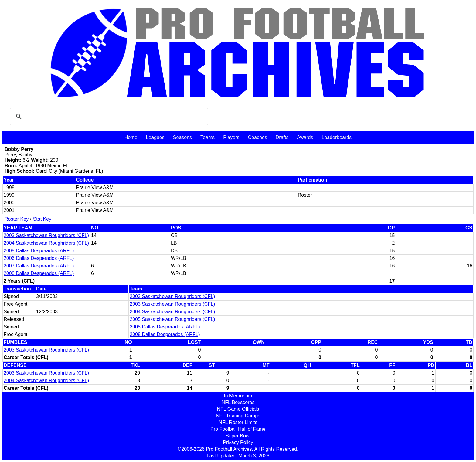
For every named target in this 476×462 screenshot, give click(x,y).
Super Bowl (238, 436)
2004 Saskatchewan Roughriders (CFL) (46, 243)
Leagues (155, 137)
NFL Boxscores (238, 402)
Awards (305, 137)
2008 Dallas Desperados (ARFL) (39, 273)
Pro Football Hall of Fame (238, 429)
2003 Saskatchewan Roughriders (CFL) (46, 235)
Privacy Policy (238, 442)
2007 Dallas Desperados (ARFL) (39, 266)
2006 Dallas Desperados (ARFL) (39, 258)
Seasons (182, 137)
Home (131, 137)
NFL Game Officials (238, 409)
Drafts (282, 137)
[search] (108, 117)
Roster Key (17, 219)
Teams (207, 137)
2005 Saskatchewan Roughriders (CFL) (172, 319)
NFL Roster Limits (238, 422)
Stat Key (42, 219)
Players (231, 137)
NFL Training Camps (238, 416)
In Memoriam (238, 396)
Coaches (258, 137)
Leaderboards (337, 137)
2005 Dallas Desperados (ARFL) (39, 251)
